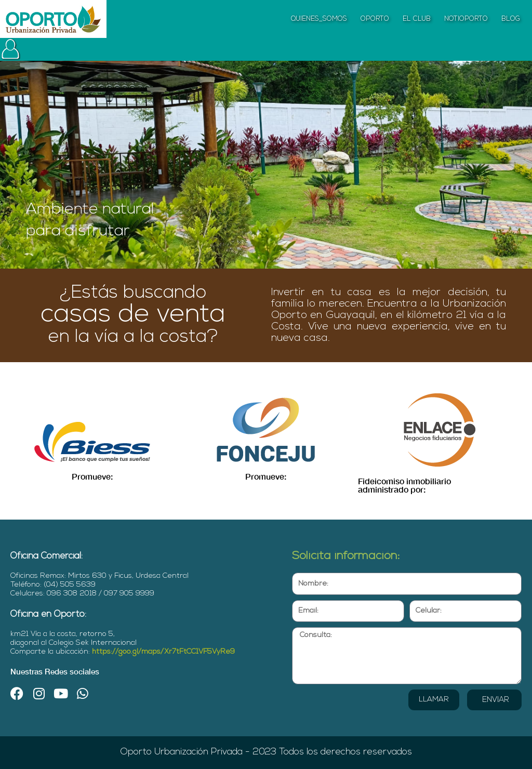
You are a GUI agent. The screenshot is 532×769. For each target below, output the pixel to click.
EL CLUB (417, 19)
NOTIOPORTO (466, 19)
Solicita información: (346, 556)
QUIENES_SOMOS (319, 19)
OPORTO (375, 19)
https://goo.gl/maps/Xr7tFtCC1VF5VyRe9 (163, 652)
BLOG (511, 19)
